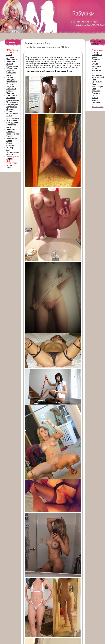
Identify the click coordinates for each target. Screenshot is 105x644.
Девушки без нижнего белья (37, 43)
